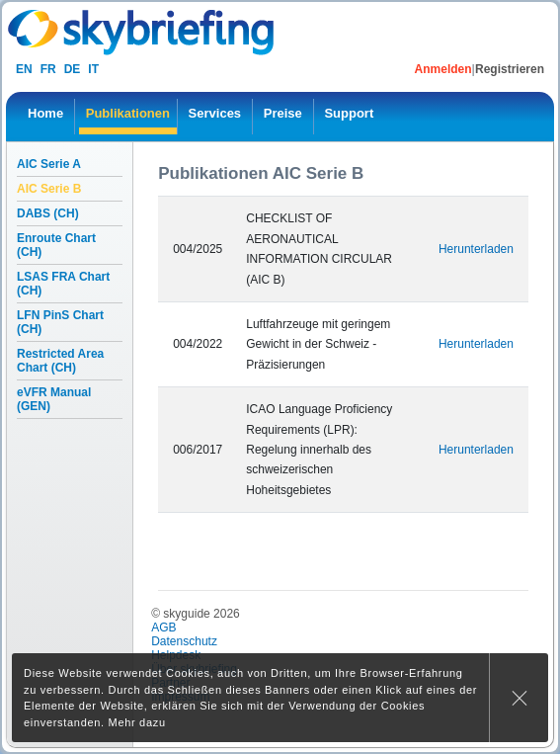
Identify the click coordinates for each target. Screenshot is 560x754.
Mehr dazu (137, 722)
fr (48, 69)
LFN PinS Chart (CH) (60, 322)
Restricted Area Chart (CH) (60, 361)
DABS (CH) (48, 213)
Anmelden (443, 69)
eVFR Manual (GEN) (54, 399)
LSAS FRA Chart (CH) (63, 284)
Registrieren (510, 69)
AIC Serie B (49, 189)
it (93, 69)
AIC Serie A (49, 164)
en (24, 69)
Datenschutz (184, 641)
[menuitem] (45, 117)
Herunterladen (476, 249)
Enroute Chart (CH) (56, 245)
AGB (163, 628)
